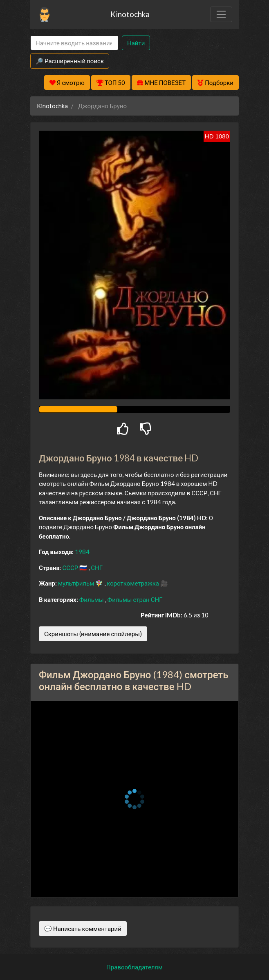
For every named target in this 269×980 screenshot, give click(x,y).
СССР (71, 568)
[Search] (74, 43)
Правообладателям (134, 967)
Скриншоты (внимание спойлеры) (93, 634)
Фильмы (92, 599)
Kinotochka (130, 14)
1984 (82, 552)
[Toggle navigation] (221, 14)
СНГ (97, 568)
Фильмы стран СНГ (135, 599)
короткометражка (133, 583)
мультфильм (77, 583)
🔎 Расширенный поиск (70, 61)
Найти (136, 43)
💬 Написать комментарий (83, 929)
